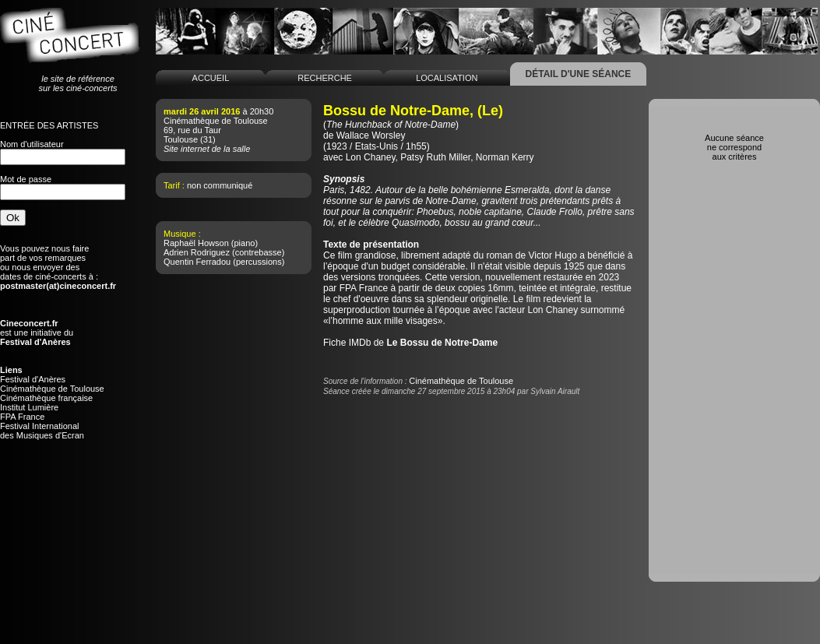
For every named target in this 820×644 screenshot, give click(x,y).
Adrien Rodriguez (197, 252)
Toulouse (181, 139)
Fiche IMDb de (410, 343)
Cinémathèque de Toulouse (52, 389)
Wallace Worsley (371, 135)
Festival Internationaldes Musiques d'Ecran (42, 431)
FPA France (22, 417)
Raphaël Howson (196, 243)
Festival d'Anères (33, 379)
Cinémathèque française (46, 398)
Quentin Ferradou (197, 262)
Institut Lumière (29, 407)
